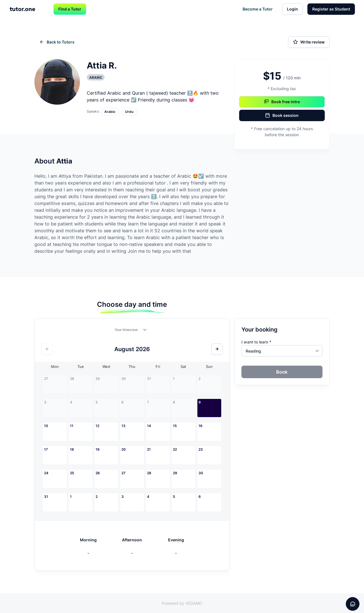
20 (124, 449)
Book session (282, 115)
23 (201, 449)
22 (175, 449)
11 (72, 426)
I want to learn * (256, 342)
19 (98, 449)
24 (46, 473)
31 (46, 497)
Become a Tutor (258, 9)
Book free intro (282, 102)
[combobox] (145, 331)
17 (46, 449)
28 (149, 473)
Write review (309, 42)
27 (123, 473)
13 (123, 426)
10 (46, 426)
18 (72, 449)
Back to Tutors (57, 42)
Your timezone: (126, 330)
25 (72, 473)
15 (175, 426)
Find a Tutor (70, 9)
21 (149, 449)
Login (292, 9)
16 (200, 426)
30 (201, 473)
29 (175, 473)
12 (97, 426)
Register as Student (331, 9)
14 (149, 426)
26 (98, 473)
